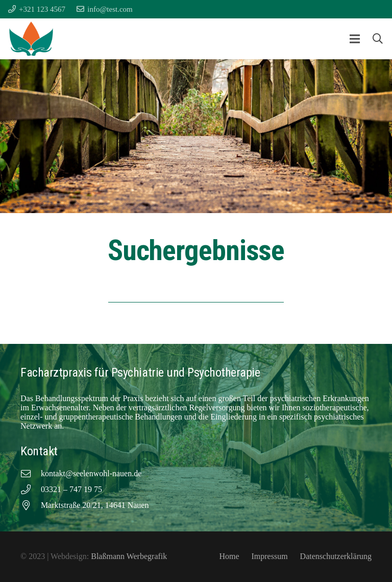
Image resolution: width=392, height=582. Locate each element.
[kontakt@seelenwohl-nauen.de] (31, 474)
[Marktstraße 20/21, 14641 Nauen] (31, 506)
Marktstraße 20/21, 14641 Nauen (95, 505)
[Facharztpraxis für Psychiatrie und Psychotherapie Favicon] (31, 39)
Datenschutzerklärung (336, 556)
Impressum (269, 556)
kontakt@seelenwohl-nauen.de (91, 473)
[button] (355, 39)
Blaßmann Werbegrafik (129, 556)
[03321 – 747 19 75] (31, 490)
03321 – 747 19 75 (71, 489)
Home (229, 556)
